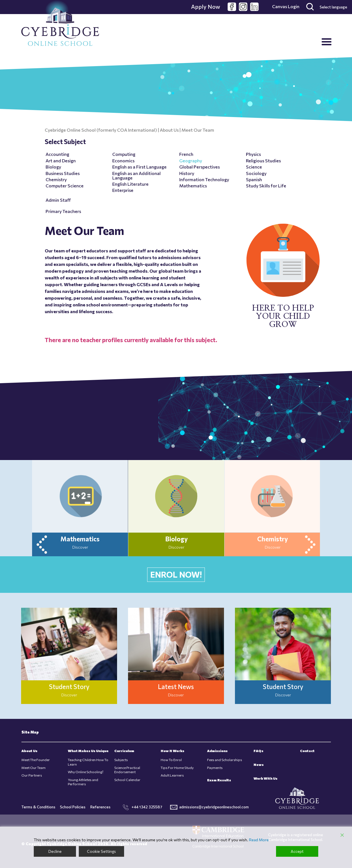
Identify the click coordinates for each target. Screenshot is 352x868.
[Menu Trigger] (327, 42)
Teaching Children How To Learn (88, 762)
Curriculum (124, 751)
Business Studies (63, 173)
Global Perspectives (199, 167)
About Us (29, 751)
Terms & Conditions (38, 807)
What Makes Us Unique (88, 751)
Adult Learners (172, 775)
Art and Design (61, 161)
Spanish (254, 179)
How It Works (172, 751)
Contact (307, 751)
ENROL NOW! (176, 574)
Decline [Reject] (55, 851)
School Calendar (127, 780)
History (187, 173)
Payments (215, 768)
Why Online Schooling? (86, 772)
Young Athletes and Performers (83, 782)
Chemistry (56, 179)
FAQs (258, 751)
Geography (191, 161)
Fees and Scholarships (225, 760)
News (259, 765)
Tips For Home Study (177, 768)
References (100, 807)
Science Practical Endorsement (127, 770)
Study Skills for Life (266, 186)
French (186, 154)
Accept (297, 851)
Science (254, 167)
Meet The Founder (36, 760)
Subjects (121, 760)
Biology (53, 167)
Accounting (57, 154)
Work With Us (265, 778)
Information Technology (204, 179)
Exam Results (219, 780)
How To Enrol (171, 760)
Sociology (256, 173)
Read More (259, 840)
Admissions (217, 751)
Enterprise (123, 190)
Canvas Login (286, 6)
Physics (253, 154)
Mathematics (193, 186)
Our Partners (32, 775)
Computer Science (65, 186)
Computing (124, 154)
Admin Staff (58, 200)
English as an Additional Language (136, 175)
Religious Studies (263, 161)
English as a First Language (139, 167)
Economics (123, 161)
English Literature (130, 184)
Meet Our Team (33, 768)
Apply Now (206, 6)
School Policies (73, 807)
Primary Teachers (63, 211)
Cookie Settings (101, 851)
